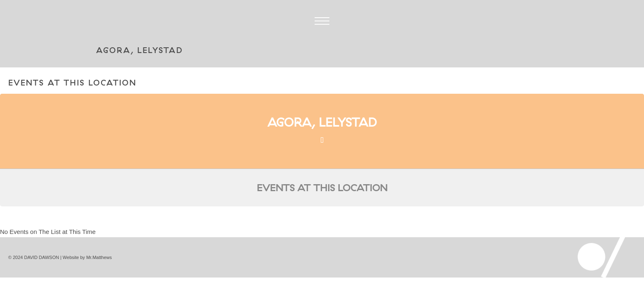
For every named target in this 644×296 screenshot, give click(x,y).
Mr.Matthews (99, 257)
